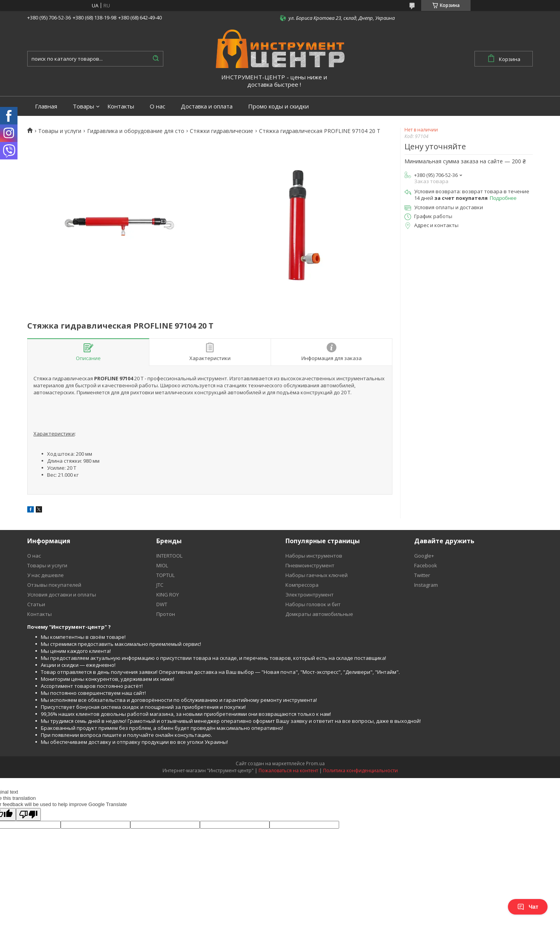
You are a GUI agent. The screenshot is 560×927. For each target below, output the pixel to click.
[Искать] (156, 59)
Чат (528, 907)
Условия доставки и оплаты (62, 595)
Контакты (121, 106)
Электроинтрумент (310, 595)
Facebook (426, 565)
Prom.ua (315, 763)
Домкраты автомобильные (319, 614)
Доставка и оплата (207, 106)
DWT (162, 604)
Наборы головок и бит (313, 604)
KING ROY (168, 595)
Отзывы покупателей (54, 585)
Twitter (422, 575)
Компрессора (302, 585)
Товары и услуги (60, 131)
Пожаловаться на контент (288, 770)
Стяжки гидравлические (221, 131)
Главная (46, 106)
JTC (160, 585)
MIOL (162, 565)
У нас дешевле (45, 575)
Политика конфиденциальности (360, 770)
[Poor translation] (28, 814)
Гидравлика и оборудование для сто (136, 131)
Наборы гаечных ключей (317, 575)
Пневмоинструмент (310, 565)
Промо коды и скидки (278, 106)
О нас (157, 106)
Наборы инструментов (314, 556)
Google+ (424, 556)
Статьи (36, 604)
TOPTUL (165, 575)
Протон (166, 614)
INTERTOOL (169, 556)
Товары (83, 106)
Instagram (426, 585)
